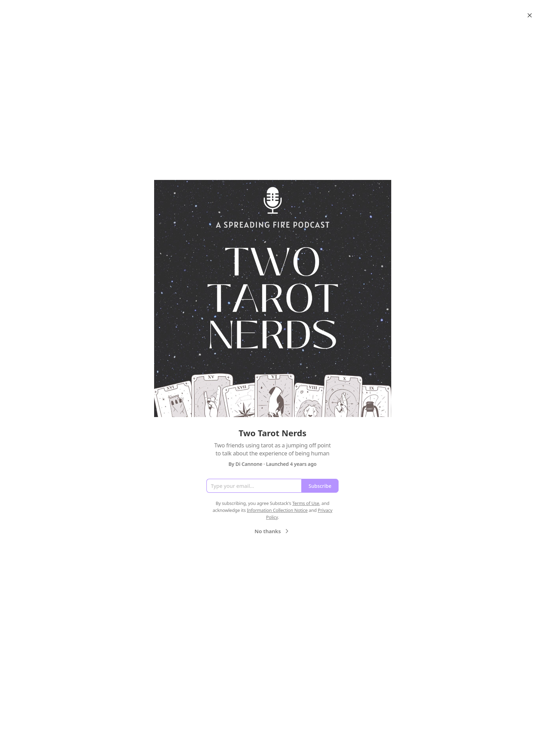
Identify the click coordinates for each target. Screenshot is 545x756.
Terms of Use (306, 503)
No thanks (272, 531)
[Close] (530, 15)
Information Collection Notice (277, 510)
